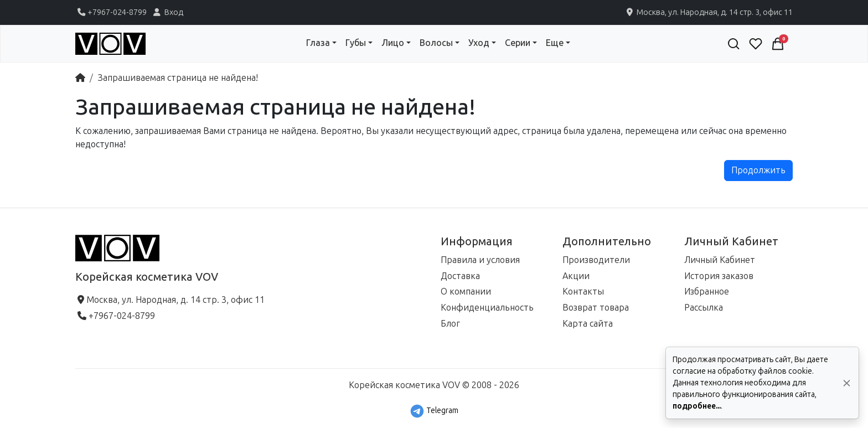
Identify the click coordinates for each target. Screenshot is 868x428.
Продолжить (758, 170)
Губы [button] (356, 43)
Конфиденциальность (487, 308)
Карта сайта (588, 324)
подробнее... (697, 406)
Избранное (707, 292)
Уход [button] (479, 43)
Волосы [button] (436, 43)
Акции (576, 276)
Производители (596, 260)
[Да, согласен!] (847, 383)
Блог (450, 324)
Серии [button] (518, 43)
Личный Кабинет (720, 260)
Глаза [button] (318, 43)
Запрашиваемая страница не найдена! (178, 78)
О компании (466, 292)
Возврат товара (596, 308)
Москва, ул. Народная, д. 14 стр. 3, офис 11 (709, 12)
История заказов (719, 276)
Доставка (460, 276)
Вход (167, 12)
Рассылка (704, 308)
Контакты (583, 292)
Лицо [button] (393, 43)
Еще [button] (555, 43)
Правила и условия (480, 260)
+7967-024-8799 (111, 12)
